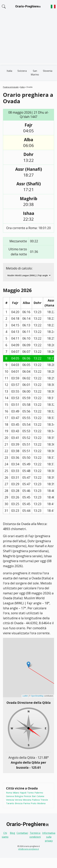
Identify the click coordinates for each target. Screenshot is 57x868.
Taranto (10, 803)
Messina (27, 800)
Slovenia (48, 71)
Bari (34, 796)
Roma (9, 793)
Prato (34, 803)
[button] (28, 665)
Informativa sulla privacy (49, 837)
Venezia (10, 800)
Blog (13, 833)
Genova (10, 796)
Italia (9, 71)
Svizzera (22, 71)
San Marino (35, 73)
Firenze (27, 796)
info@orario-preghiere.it (28, 849)
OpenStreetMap (37, 696)
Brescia (19, 803)
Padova (36, 800)
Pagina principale (11, 87)
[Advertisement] (28, 40)
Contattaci (22, 833)
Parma (27, 803)
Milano (16, 793)
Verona (18, 800)
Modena (41, 803)
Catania (40, 796)
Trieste (44, 800)
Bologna (19, 796)
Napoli (23, 793)
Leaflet (25, 696)
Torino (30, 793)
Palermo (39, 793)
